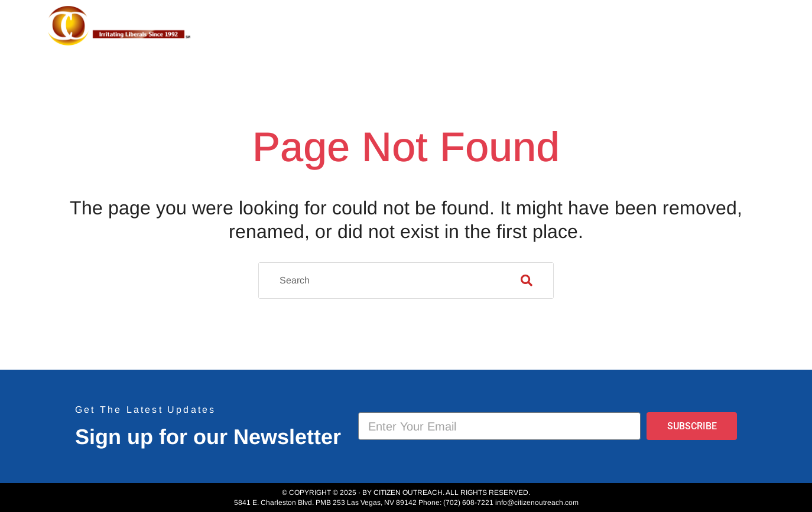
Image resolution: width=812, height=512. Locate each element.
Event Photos (642, 26)
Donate (729, 26)
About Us (466, 26)
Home (403, 26)
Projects (544, 26)
